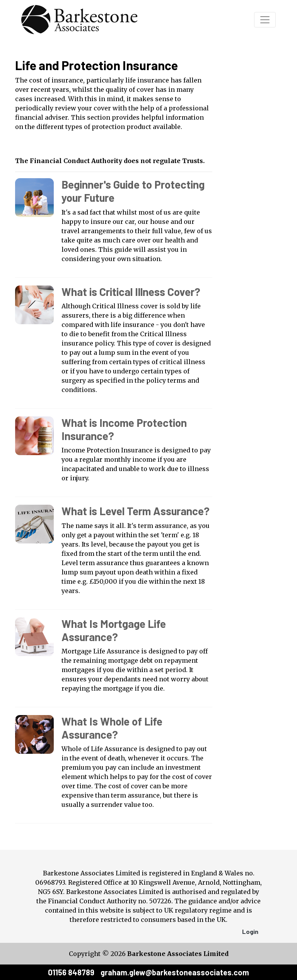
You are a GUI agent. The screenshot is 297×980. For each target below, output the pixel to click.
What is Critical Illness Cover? (131, 292)
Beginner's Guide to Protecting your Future (133, 191)
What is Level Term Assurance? (136, 511)
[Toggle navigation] (265, 20)
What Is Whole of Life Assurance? (112, 728)
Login (250, 931)
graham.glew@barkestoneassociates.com (175, 972)
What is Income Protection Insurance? (124, 429)
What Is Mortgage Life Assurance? (114, 630)
